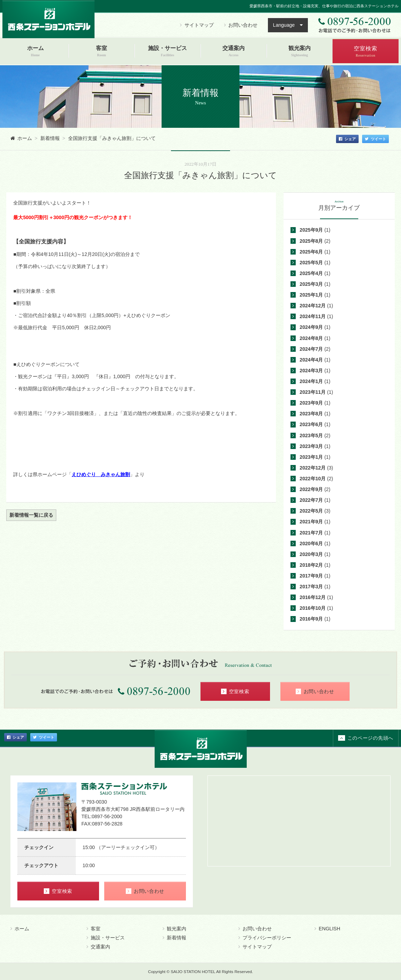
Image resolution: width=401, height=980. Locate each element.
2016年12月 (313, 597)
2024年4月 (311, 360)
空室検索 (235, 691)
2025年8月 (311, 241)
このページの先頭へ (366, 738)
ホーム (20, 929)
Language (284, 25)
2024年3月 (311, 371)
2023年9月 (311, 403)
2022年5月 (311, 511)
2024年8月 (311, 338)
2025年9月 (311, 230)
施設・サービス (106, 938)
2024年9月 (311, 327)
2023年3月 (311, 446)
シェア (347, 139)
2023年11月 (313, 392)
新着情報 (174, 938)
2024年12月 (313, 306)
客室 (93, 929)
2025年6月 (311, 252)
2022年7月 (311, 500)
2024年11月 (313, 316)
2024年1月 (311, 381)
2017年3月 (311, 587)
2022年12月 (313, 468)
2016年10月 (313, 608)
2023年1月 (311, 457)
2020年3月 (311, 554)
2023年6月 (311, 424)
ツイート (375, 139)
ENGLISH (327, 929)
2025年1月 (311, 295)
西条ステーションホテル (48, 19)
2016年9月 (311, 619)
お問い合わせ (241, 25)
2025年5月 (311, 263)
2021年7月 (311, 533)
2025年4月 (311, 273)
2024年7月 (311, 349)
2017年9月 (311, 576)
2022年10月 (313, 479)
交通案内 (98, 947)
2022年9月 (311, 489)
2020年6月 (311, 543)
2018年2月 (311, 565)
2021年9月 (311, 522)
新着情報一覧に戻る (31, 515)
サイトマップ (197, 25)
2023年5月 (311, 435)
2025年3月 (311, 284)
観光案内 (174, 929)
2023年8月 (311, 414)
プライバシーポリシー (265, 938)
